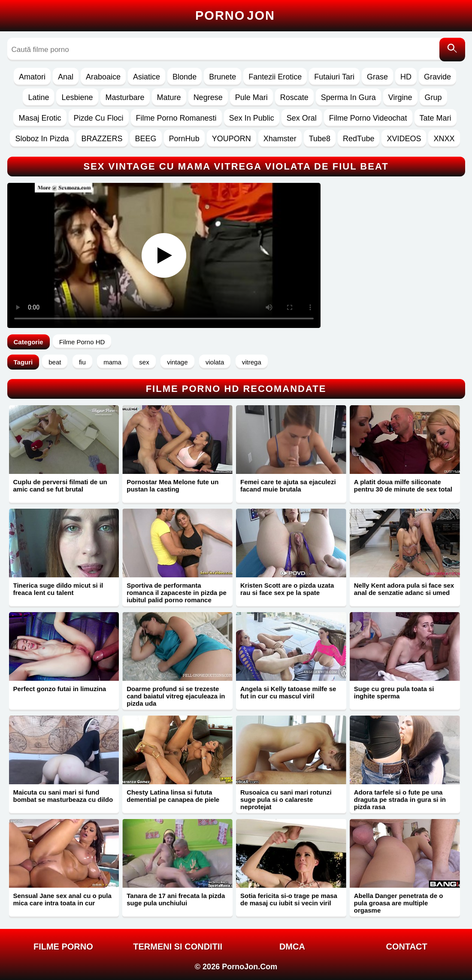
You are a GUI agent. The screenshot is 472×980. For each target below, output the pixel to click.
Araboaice (103, 77)
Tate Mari (436, 118)
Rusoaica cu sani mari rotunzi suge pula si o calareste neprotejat (286, 799)
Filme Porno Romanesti (176, 118)
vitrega (252, 362)
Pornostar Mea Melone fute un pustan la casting (172, 485)
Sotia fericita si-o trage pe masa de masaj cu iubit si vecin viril (289, 899)
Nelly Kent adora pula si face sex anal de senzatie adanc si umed (404, 589)
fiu (82, 362)
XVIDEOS (404, 139)
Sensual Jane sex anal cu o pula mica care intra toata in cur (62, 899)
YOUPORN (231, 139)
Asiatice (147, 77)
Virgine (400, 97)
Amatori (32, 77)
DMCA (292, 947)
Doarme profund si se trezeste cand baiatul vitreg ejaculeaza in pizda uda (176, 696)
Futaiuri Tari (334, 77)
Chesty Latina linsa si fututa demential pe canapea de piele (173, 796)
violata (215, 362)
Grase (377, 77)
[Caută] (452, 50)
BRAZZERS (102, 139)
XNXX (444, 139)
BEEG (146, 139)
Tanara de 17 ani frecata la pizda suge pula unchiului (176, 899)
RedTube (359, 139)
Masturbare (125, 97)
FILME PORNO (63, 947)
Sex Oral (302, 118)
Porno (235, 15)
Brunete (222, 77)
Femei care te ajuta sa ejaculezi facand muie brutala (288, 485)
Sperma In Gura (348, 97)
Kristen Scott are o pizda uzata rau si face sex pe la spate (287, 589)
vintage (177, 362)
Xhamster (280, 139)
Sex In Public (252, 118)
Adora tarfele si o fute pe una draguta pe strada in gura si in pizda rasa (400, 799)
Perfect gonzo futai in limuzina (60, 689)
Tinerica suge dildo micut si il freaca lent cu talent (58, 589)
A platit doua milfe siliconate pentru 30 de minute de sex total (403, 485)
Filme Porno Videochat (368, 118)
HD (406, 77)
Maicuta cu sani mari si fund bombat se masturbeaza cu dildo (63, 796)
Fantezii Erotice (275, 77)
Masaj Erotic (40, 118)
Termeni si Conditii (178, 947)
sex (144, 362)
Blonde (185, 77)
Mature (169, 97)
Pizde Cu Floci (99, 118)
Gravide (437, 77)
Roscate (294, 97)
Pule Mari (251, 97)
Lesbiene (77, 97)
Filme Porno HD (82, 342)
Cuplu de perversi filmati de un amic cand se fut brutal (60, 485)
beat (55, 362)
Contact (406, 947)
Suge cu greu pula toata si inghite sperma (394, 692)
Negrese (208, 97)
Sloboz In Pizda (42, 139)
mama (112, 362)
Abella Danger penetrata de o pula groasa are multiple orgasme (399, 903)
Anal (66, 77)
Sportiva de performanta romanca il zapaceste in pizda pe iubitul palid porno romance (177, 593)
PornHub (184, 139)
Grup (433, 97)
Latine (38, 97)
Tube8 (320, 139)
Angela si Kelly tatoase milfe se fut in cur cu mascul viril (288, 692)
